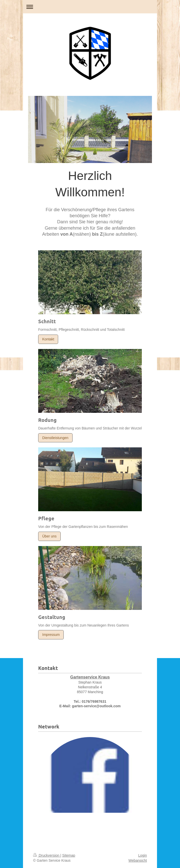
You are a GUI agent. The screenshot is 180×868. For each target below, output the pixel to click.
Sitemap (69, 855)
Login (143, 855)
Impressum (51, 635)
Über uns (49, 536)
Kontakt (48, 339)
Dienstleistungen (55, 438)
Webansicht (138, 860)
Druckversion (47, 855)
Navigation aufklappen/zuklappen (90, 7)
